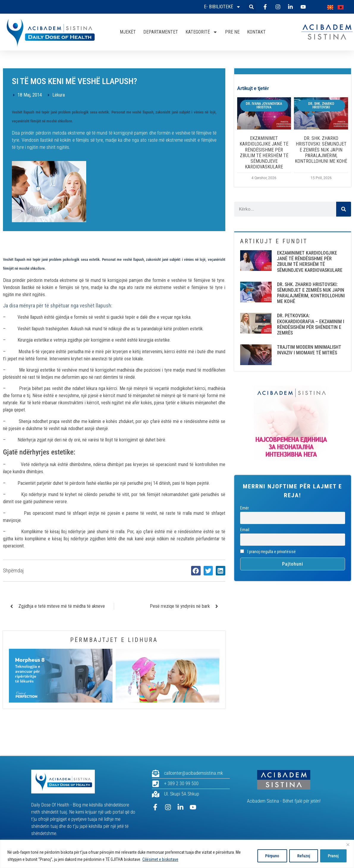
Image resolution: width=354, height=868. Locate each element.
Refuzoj (301, 856)
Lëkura (59, 95)
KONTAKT (256, 32)
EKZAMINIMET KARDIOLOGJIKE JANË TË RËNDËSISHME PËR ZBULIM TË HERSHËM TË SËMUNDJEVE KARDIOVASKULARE (264, 153)
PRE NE (232, 32)
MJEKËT (128, 32)
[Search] (344, 209)
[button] (251, 7)
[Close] (348, 845)
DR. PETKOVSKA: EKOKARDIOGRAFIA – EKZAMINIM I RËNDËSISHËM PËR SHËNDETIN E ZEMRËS (311, 324)
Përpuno (268, 856)
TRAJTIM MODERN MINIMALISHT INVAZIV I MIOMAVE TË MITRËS (309, 350)
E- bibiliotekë (222, 7)
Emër (244, 508)
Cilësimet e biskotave (160, 859)
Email (245, 530)
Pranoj (333, 856)
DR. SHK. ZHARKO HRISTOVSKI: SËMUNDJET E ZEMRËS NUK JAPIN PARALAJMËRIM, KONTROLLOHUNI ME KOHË (321, 150)
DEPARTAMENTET (161, 32)
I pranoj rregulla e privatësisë (268, 552)
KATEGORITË (202, 32)
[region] (177, 854)
